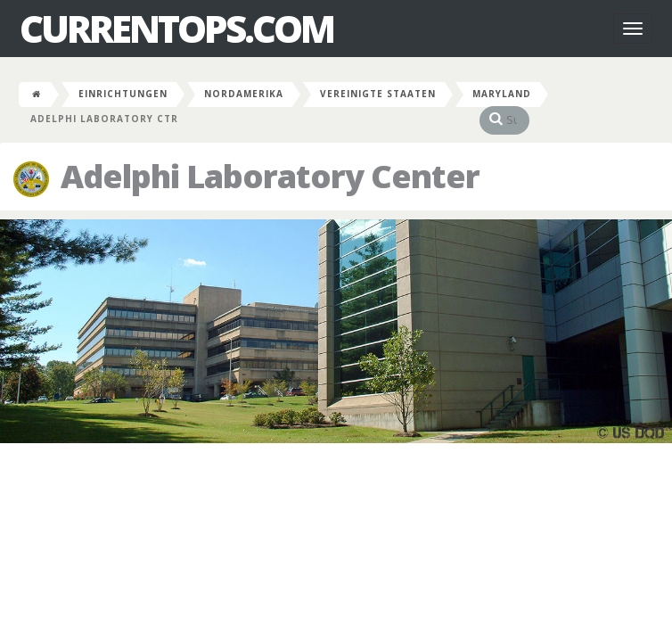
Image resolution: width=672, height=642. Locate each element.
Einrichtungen (123, 94)
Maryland (502, 94)
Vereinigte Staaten (378, 94)
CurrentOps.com (176, 29)
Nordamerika (244, 94)
